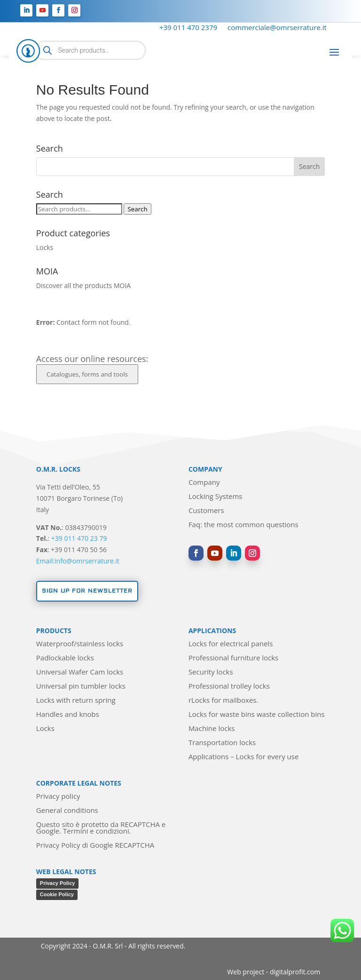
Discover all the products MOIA (83, 285)
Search (137, 209)
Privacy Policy (58, 883)
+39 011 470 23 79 (79, 538)
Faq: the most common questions (243, 525)
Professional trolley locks (229, 687)
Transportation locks (222, 743)
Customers (206, 511)
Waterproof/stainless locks (80, 644)
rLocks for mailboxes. (224, 701)
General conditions (67, 811)
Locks (45, 247)
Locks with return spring (76, 701)
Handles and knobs (68, 715)
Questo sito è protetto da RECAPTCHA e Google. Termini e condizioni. (101, 828)
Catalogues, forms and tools (87, 374)
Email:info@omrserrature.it (78, 561)
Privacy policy (58, 797)
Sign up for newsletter (87, 591)
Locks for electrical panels (231, 644)
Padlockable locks (65, 658)
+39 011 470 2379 (188, 28)
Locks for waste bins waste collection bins (257, 715)
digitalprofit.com (295, 972)
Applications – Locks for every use (243, 757)
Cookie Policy (57, 894)
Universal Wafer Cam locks (80, 672)
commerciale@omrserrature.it (277, 28)
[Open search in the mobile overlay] (90, 51)
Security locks (211, 672)
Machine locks (212, 729)
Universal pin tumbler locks (81, 687)
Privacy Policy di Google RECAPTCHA (95, 846)
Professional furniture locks (233, 658)
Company (204, 483)
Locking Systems (216, 497)
